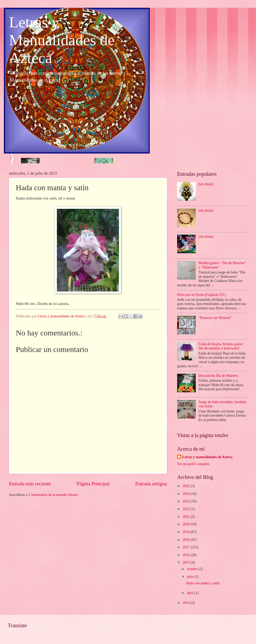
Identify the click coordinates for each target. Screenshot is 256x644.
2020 (187, 524)
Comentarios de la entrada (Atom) (54, 495)
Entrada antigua (151, 484)
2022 (187, 509)
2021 (187, 517)
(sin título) (206, 184)
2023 (187, 501)
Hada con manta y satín (203, 583)
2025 (187, 486)
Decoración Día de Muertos (218, 376)
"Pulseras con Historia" (215, 318)
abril (191, 593)
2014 (187, 603)
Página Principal (93, 484)
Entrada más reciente (30, 484)
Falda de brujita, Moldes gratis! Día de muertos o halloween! (221, 346)
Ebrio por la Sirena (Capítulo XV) (201, 295)
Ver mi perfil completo (193, 464)
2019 (187, 532)
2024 (187, 494)
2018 (187, 540)
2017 (187, 547)
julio (191, 577)
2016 (187, 555)
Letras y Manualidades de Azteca (62, 40)
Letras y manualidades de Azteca (207, 457)
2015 (187, 562)
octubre (193, 569)
